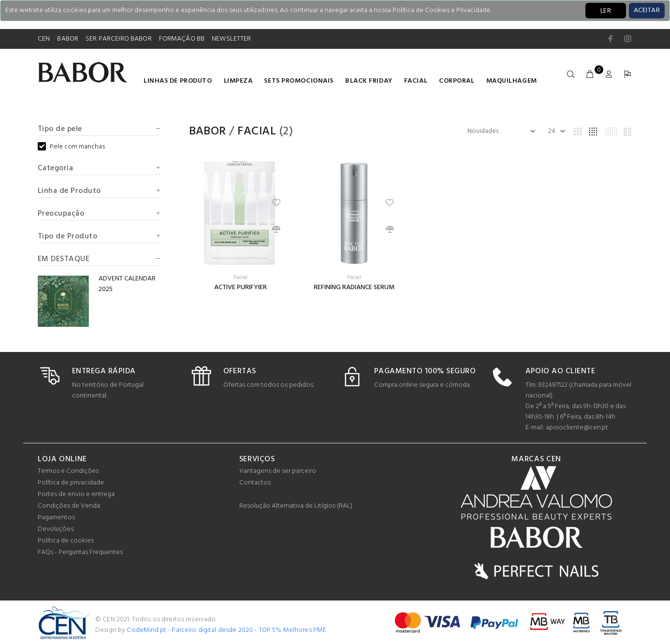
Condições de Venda (69, 506)
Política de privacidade (71, 483)
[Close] (647, 11)
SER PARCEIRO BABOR (119, 39)
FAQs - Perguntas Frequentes (80, 552)
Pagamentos (56, 518)
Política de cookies (66, 541)
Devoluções (56, 529)
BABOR (68, 39)
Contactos (255, 483)
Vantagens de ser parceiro (278, 471)
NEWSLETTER (231, 39)
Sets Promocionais (299, 81)
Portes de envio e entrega (76, 494)
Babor (208, 132)
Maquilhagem (512, 81)
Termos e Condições (68, 471)
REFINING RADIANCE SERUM (354, 287)
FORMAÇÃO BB (182, 39)
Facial (416, 81)
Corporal (457, 81)
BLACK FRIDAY (369, 81)
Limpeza (238, 81)
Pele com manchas (71, 147)
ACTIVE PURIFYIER (240, 287)
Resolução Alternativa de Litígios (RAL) (296, 506)
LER (606, 11)
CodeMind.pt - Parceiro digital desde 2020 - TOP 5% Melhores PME (226, 630)
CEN (44, 39)
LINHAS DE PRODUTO (178, 81)
